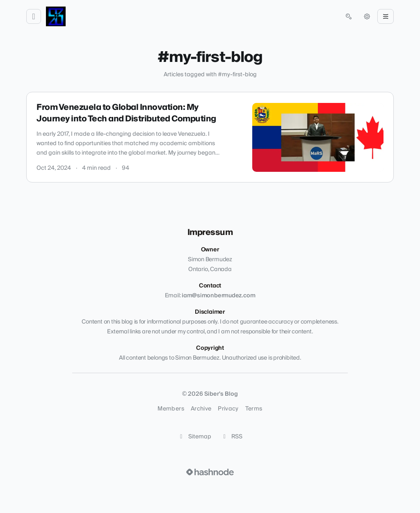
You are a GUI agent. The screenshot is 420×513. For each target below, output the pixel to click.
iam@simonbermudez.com (218, 296)
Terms (254, 409)
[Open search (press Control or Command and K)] (349, 16)
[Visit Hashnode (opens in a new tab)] (210, 472)
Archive (201, 409)
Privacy (228, 409)
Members (171, 409)
